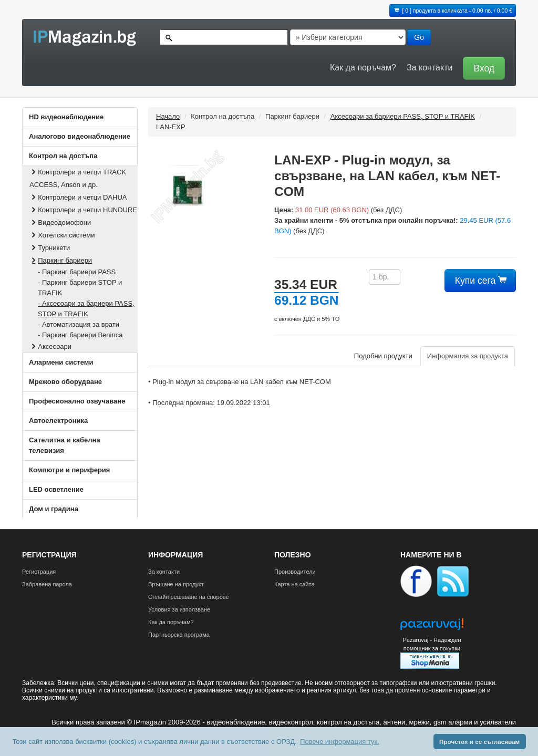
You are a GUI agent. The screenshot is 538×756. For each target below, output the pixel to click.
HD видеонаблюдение (66, 117)
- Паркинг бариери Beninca (80, 335)
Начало (168, 116)
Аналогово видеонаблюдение (80, 136)
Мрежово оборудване (65, 382)
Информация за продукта (468, 356)
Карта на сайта (294, 584)
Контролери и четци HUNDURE (83, 210)
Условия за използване (179, 609)
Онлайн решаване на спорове (189, 597)
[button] (481, 68)
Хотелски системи (62, 235)
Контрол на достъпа (63, 156)
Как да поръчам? (363, 68)
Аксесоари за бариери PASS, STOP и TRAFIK (403, 116)
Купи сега (480, 281)
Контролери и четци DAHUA (78, 197)
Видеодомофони (60, 222)
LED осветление (56, 489)
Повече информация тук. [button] (340, 742)
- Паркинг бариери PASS (77, 272)
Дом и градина (54, 509)
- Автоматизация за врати (79, 324)
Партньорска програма (179, 635)
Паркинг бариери (61, 260)
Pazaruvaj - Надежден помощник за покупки (432, 644)
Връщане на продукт (176, 584)
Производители (295, 572)
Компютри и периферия (69, 470)
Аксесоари (50, 346)
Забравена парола (47, 584)
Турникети (50, 248)
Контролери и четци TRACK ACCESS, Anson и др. (78, 178)
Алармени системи (61, 362)
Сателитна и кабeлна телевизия (65, 445)
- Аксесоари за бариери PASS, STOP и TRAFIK (86, 309)
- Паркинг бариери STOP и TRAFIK (80, 288)
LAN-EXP (171, 127)
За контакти (430, 68)
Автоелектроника (58, 421)
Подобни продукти (383, 356)
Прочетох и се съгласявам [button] (479, 742)
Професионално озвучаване (77, 401)
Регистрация (39, 572)
